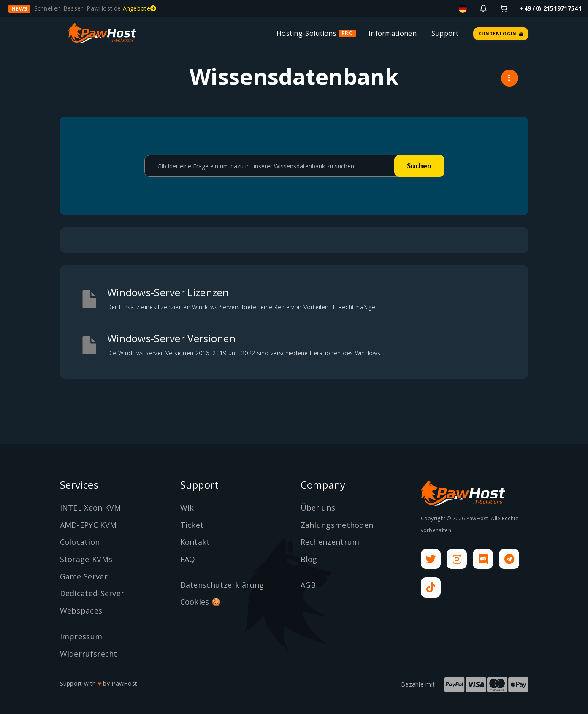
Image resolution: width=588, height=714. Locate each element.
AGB (308, 585)
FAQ (188, 559)
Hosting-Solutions (306, 33)
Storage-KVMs (86, 559)
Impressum (81, 636)
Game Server (84, 576)
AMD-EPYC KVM (88, 525)
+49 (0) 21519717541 (551, 8)
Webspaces (81, 611)
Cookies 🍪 (201, 602)
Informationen (393, 33)
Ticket (192, 525)
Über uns (318, 508)
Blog (309, 559)
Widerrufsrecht (89, 654)
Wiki (188, 508)
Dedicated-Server (92, 593)
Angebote (140, 8)
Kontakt (195, 542)
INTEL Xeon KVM (91, 508)
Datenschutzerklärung (222, 585)
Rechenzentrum (330, 542)
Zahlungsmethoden (337, 525)
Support (445, 33)
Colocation (80, 542)
